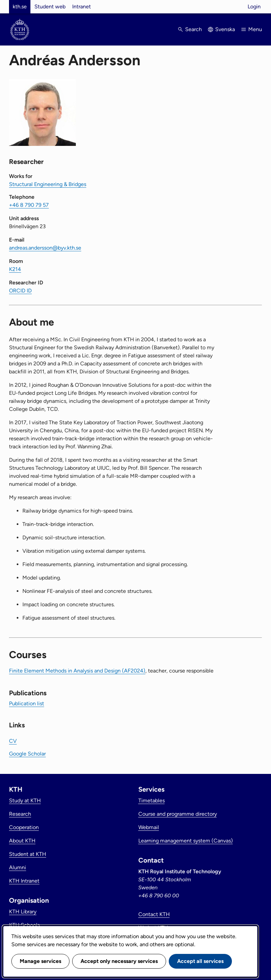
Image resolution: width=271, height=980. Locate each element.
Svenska (225, 29)
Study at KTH (25, 800)
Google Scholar (27, 754)
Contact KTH (154, 914)
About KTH (22, 841)
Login (254, 7)
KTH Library (23, 912)
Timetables (152, 800)
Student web (50, 7)
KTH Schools (24, 925)
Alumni (18, 867)
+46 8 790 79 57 (29, 205)
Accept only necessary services (119, 961)
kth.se (20, 7)
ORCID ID (20, 291)
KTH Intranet (24, 881)
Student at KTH (28, 854)
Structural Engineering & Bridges (48, 184)
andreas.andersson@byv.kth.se (45, 248)
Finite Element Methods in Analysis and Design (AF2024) (77, 671)
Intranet (82, 7)
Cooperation (24, 827)
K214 (15, 269)
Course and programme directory (178, 814)
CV (13, 741)
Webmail (149, 827)
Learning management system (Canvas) (186, 841)
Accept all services (200, 961)
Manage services (40, 961)
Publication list (27, 703)
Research (20, 814)
